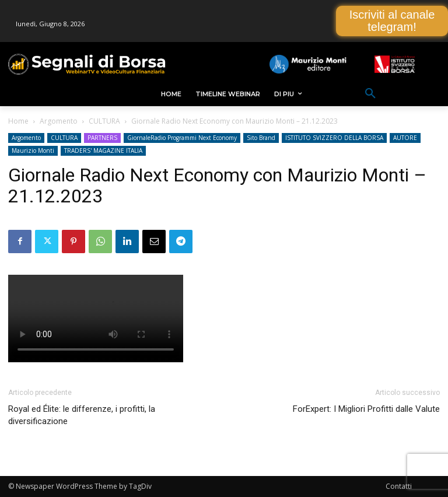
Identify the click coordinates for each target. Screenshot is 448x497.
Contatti (399, 486)
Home (18, 121)
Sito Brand (261, 138)
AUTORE (405, 138)
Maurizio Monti (33, 150)
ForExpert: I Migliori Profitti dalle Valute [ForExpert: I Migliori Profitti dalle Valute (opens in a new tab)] (366, 409)
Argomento (59, 121)
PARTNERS (102, 138)
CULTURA (104, 121)
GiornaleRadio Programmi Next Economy (182, 138)
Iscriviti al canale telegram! (392, 21)
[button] (370, 94)
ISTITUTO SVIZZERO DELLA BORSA (334, 138)
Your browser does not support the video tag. (96, 318)
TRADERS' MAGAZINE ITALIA (103, 150)
